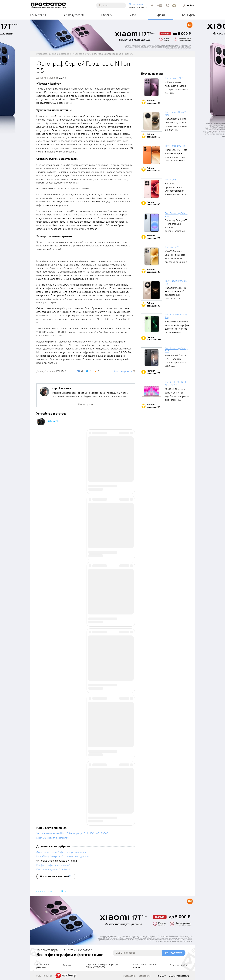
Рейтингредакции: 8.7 (154, 203)
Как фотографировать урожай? (53, 865)
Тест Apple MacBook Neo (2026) (176, 384)
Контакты (68, 965)
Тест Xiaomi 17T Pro (175, 78)
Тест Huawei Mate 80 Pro (176, 282)
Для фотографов (179, 965)
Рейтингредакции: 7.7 (153, 237)
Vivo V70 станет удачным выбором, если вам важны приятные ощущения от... (176, 258)
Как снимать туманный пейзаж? (53, 870)
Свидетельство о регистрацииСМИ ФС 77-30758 (102, 966)
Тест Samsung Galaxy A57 (176, 215)
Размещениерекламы (43, 966)
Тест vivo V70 (172, 247)
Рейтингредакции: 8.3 (154, 169)
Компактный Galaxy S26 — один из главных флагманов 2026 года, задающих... (176, 363)
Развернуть (84, 404)
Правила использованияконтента (144, 966)
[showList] (56, 876)
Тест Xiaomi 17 (172, 180)
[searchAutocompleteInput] (113, 5)
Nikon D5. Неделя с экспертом (52, 838)
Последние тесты (152, 74)
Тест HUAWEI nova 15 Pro (176, 316)
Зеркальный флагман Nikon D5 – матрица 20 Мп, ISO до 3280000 (72, 833)
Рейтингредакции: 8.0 (154, 338)
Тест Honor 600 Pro (175, 146)
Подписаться (176, 953)
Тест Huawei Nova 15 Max (176, 114)
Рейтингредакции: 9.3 (153, 102)
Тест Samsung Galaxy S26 (176, 350)
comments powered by (52, 891)
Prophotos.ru (182, 976)
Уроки (161, 15)
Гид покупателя (73, 15)
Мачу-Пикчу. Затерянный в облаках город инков (62, 856)
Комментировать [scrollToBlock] (123, 371)
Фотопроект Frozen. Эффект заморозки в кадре (61, 852)
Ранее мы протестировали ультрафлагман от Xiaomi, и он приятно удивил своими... (176, 191)
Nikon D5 (53, 421)
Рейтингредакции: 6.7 (154, 136)
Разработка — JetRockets (137, 976)
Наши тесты (38, 15)
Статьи (135, 15)
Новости (107, 15)
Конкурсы (189, 15)
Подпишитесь (137, 4)
